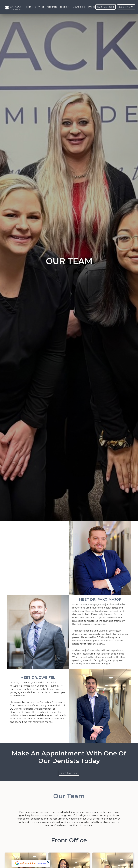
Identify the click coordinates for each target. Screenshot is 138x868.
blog (83, 7)
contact (91, 7)
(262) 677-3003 (106, 7)
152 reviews (42, 863)
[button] (29, 7)
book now (126, 7)
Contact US (69, 773)
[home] (14, 7)
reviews (75, 7)
